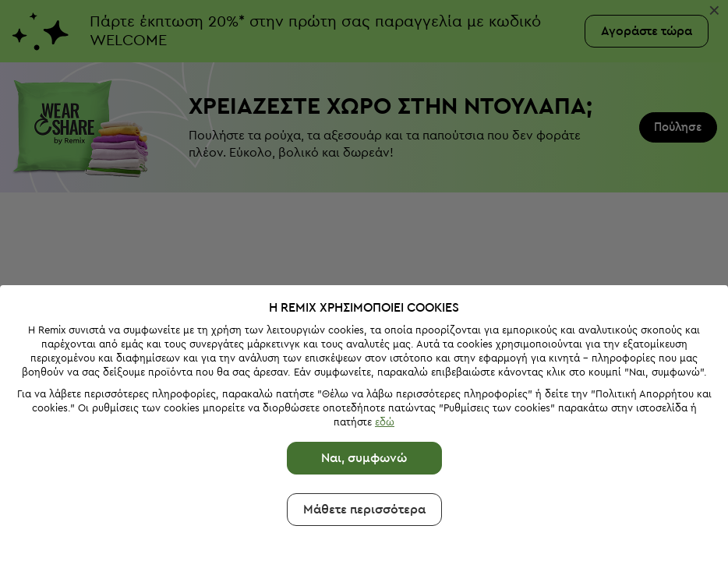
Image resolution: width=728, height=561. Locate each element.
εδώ (385, 422)
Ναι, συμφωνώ (364, 458)
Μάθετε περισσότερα (364, 510)
